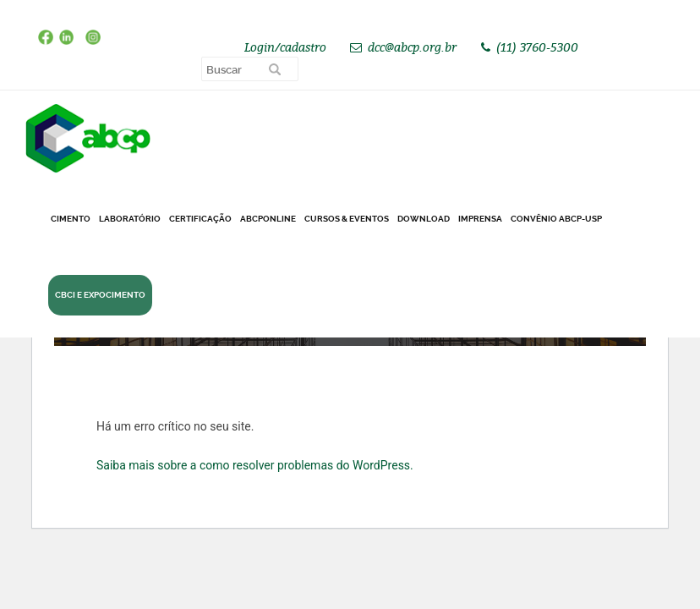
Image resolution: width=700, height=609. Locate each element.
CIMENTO (71, 219)
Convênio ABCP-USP (556, 219)
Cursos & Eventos (347, 219)
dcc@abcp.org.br (412, 47)
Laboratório (130, 219)
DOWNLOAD (424, 219)
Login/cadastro (285, 47)
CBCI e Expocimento (100, 295)
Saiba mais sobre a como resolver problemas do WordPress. (255, 465)
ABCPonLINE (268, 219)
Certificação (200, 219)
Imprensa (480, 219)
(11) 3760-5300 (537, 47)
